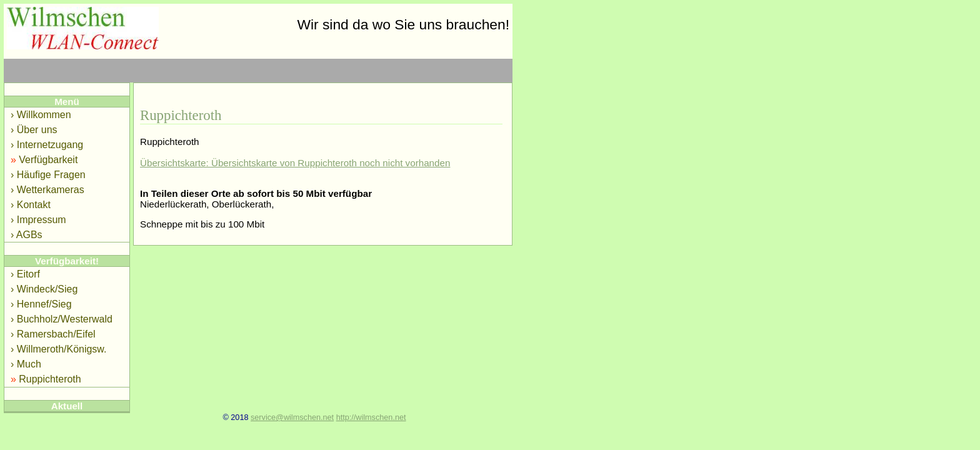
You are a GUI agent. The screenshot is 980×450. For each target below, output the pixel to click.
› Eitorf (25, 274)
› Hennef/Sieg (41, 304)
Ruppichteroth (46, 379)
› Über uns (34, 130)
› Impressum (38, 220)
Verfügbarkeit (44, 160)
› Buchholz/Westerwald (62, 319)
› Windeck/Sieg (44, 289)
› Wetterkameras (47, 190)
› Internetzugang (47, 145)
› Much (26, 364)
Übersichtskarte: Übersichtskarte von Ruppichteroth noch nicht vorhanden (295, 163)
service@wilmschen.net (292, 417)
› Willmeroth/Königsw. (58, 349)
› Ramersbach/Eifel (53, 334)
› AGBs (27, 235)
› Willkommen (41, 115)
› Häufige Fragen (48, 175)
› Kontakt (31, 205)
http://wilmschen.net (371, 417)
